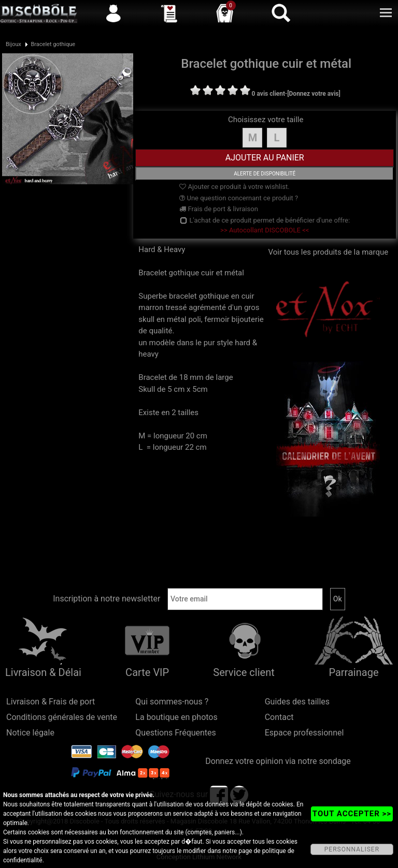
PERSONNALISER (352, 849)
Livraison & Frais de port (51, 702)
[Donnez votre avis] (314, 94)
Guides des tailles (297, 702)
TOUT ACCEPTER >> (352, 814)
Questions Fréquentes (176, 733)
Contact (279, 717)
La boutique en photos (176, 717)
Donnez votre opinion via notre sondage (278, 761)
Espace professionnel (304, 733)
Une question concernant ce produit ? (239, 198)
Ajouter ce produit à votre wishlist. (234, 187)
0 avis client (268, 94)
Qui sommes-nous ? (172, 702)
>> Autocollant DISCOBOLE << (265, 230)
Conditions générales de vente (62, 717)
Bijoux (13, 44)
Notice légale (30, 733)
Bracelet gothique (53, 44)
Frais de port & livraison (219, 209)
